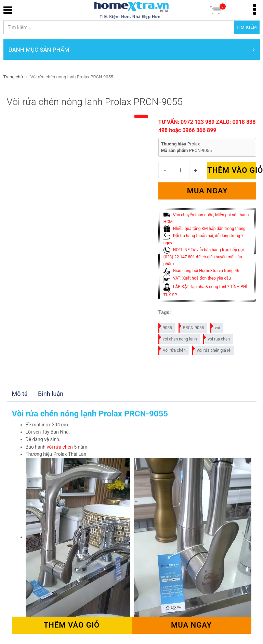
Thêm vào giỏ (232, 170)
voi (216, 327)
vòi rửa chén (60, 447)
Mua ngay (207, 191)
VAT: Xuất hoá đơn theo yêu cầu (197, 278)
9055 (166, 327)
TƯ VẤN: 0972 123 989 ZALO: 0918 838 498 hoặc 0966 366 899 (207, 126)
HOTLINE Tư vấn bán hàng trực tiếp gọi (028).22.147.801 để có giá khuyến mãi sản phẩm (204, 257)
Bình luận (51, 394)
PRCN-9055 (192, 327)
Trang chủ (13, 77)
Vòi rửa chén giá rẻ (212, 349)
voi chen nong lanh (178, 338)
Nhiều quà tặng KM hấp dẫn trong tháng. (205, 229)
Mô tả (20, 394)
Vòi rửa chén (172, 349)
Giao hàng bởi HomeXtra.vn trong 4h (201, 271)
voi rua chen (217, 338)
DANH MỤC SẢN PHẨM (132, 50)
